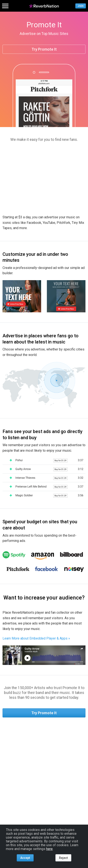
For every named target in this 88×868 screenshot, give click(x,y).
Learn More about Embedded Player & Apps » (36, 638)
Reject (63, 858)
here (49, 849)
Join (81, 6)
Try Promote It (44, 49)
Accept (25, 858)
